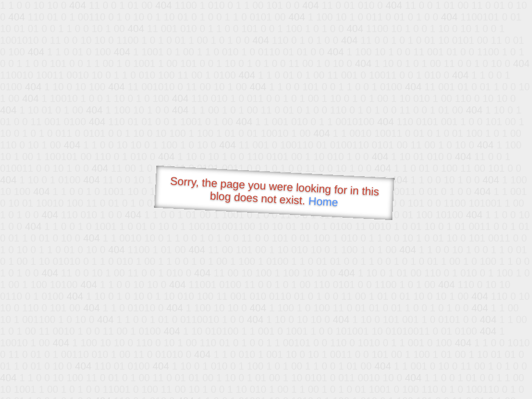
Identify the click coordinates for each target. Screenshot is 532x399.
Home (323, 201)
